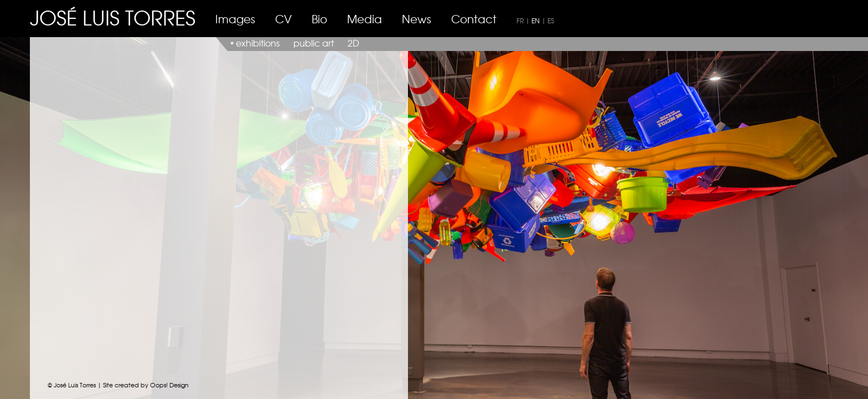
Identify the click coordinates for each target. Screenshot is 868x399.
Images (235, 19)
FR (520, 21)
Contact (474, 19)
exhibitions (258, 43)
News (417, 19)
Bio (319, 19)
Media (365, 19)
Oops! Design (169, 385)
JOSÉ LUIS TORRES (113, 17)
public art (314, 43)
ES (551, 21)
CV (283, 19)
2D (353, 43)
